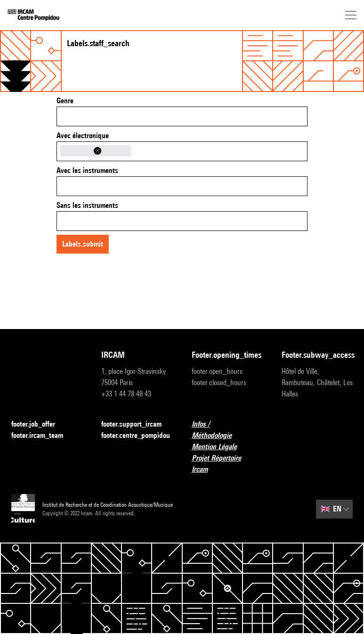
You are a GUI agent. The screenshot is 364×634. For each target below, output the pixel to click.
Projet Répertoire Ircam (227, 464)
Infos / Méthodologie (227, 430)
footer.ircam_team (43, 436)
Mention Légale (220, 447)
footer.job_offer (39, 424)
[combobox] (182, 116)
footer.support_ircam (137, 424)
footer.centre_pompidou (137, 436)
